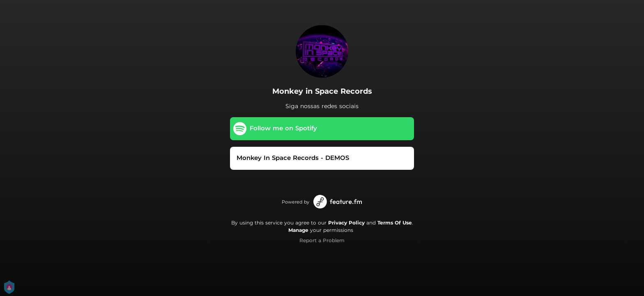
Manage (298, 230)
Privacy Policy (346, 223)
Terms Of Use (395, 223)
